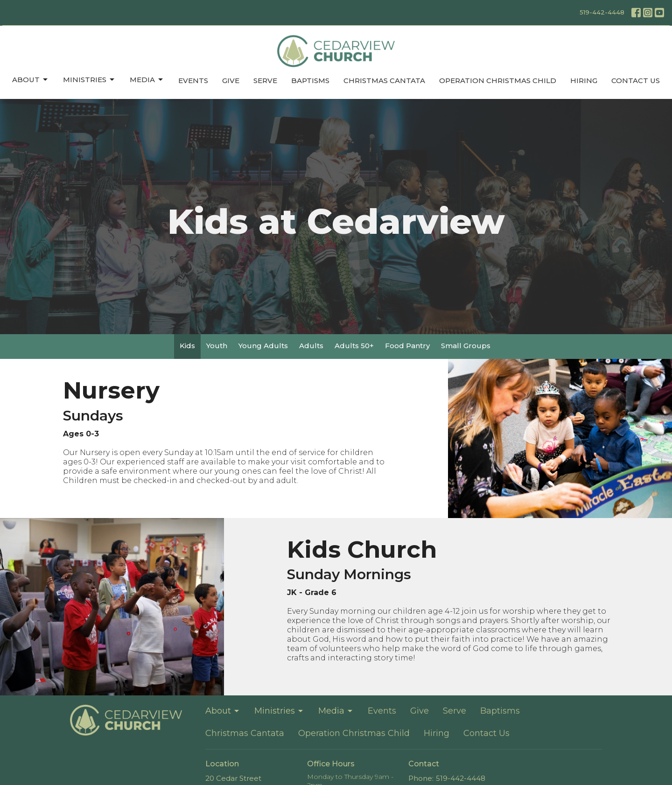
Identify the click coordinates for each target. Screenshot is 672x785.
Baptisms (310, 81)
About (31, 80)
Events (193, 81)
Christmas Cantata (384, 81)
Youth (217, 346)
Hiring (584, 81)
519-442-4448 (602, 12)
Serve (265, 81)
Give (231, 81)
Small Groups (466, 346)
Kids (187, 346)
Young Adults (263, 346)
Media (147, 80)
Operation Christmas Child (498, 81)
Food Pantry (407, 346)
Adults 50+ (354, 346)
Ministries (89, 80)
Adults (311, 346)
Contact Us (636, 81)
